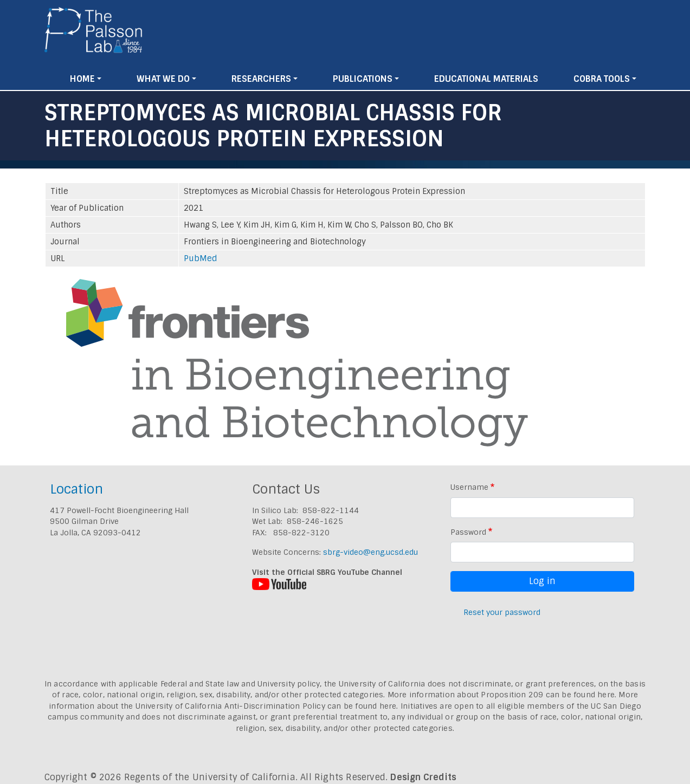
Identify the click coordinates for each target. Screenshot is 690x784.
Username (469, 487)
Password (468, 532)
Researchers (261, 79)
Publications (363, 79)
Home (82, 79)
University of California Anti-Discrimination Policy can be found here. (267, 706)
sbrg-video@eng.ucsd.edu (370, 552)
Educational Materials (486, 79)
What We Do (163, 79)
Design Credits (423, 777)
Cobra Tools (602, 79)
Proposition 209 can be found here (548, 695)
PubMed (201, 258)
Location (76, 489)
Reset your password (502, 612)
